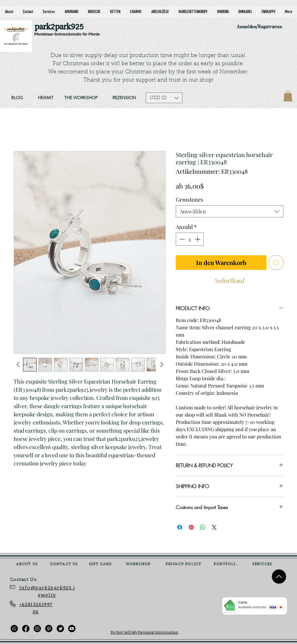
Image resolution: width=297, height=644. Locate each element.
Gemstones (189, 200)
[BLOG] (17, 98)
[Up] (279, 577)
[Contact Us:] (28, 580)
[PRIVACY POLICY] (184, 564)
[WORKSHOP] (139, 564)
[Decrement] (181, 239)
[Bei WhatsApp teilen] (203, 527)
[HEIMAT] (45, 98)
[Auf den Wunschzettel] (276, 263)
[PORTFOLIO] (227, 564)
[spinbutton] (190, 239)
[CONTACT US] (65, 564)
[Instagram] (37, 629)
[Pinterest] (49, 629)
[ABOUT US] (28, 564)
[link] (288, 96)
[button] (164, 98)
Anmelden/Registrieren (259, 27)
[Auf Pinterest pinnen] (191, 527)
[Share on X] (214, 527)
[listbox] (164, 98)
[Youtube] (72, 629)
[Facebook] (26, 629)
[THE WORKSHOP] (81, 98)
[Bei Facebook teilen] (180, 527)
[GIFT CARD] (101, 564)
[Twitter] (60, 629)
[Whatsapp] (14, 629)
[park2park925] (62, 27)
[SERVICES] (263, 564)
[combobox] (230, 211)
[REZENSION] (124, 98)
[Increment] (198, 239)
